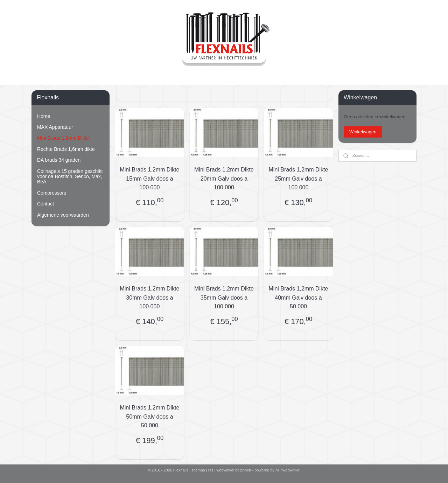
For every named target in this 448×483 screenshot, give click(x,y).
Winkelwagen (363, 132)
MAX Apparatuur (55, 127)
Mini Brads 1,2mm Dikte (63, 138)
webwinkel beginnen (234, 470)
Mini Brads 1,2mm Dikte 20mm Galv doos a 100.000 (224, 178)
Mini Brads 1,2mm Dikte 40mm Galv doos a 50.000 (299, 297)
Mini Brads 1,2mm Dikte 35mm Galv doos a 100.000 (224, 297)
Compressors (52, 193)
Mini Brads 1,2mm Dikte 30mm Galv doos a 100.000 (150, 297)
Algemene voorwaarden (63, 215)
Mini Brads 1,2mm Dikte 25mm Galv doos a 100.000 (299, 178)
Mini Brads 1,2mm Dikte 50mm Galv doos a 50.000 (150, 416)
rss (211, 470)
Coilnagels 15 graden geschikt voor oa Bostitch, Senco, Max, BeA (70, 177)
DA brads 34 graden (59, 160)
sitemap (198, 470)
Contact (45, 204)
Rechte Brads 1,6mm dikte (66, 149)
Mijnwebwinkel (288, 470)
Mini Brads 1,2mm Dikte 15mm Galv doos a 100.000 (150, 178)
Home (44, 116)
